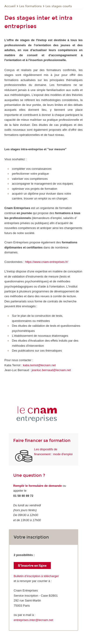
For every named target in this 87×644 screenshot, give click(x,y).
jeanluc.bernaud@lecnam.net (51, 370)
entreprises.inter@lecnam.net (33, 620)
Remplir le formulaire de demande (38, 486)
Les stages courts (59, 6)
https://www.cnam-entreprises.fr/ (47, 262)
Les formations (31, 6)
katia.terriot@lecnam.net (39, 365)
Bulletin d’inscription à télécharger (36, 576)
